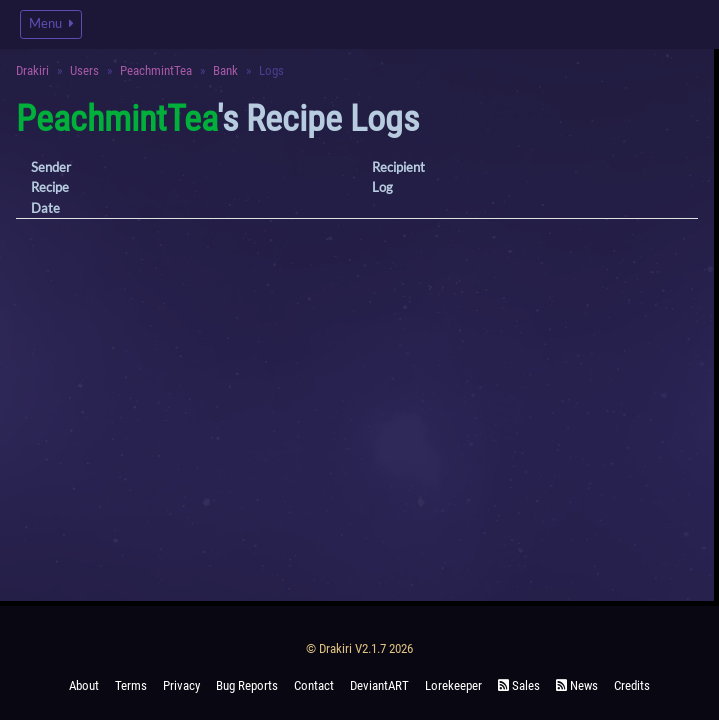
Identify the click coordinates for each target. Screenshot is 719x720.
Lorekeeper (453, 685)
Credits (632, 685)
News (577, 685)
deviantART (379, 685)
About (84, 685)
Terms (131, 685)
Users (84, 70)
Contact (314, 685)
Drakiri (32, 70)
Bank (225, 70)
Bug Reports (247, 685)
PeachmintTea (156, 70)
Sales (519, 685)
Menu (51, 23)
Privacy (181, 685)
